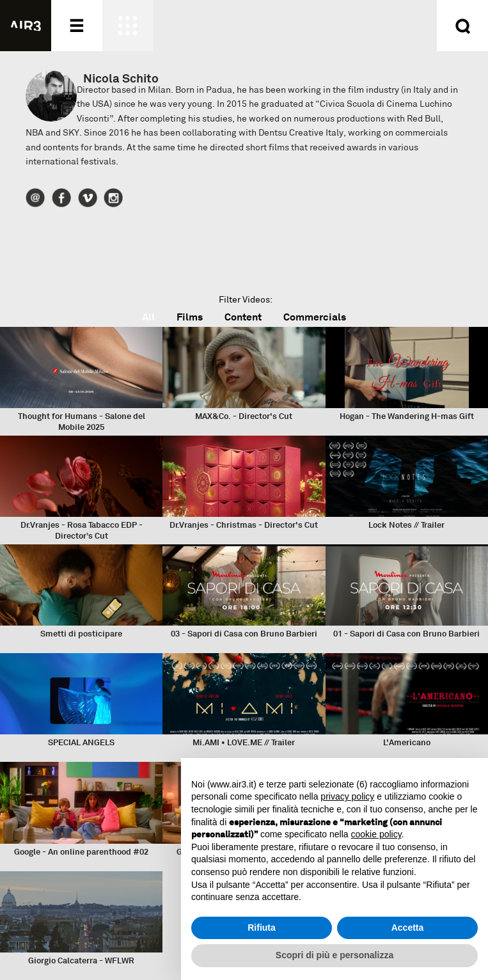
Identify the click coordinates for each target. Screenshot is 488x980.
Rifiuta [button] (262, 928)
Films (190, 317)
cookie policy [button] (376, 834)
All (148, 317)
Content (243, 317)
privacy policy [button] (347, 796)
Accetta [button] (408, 928)
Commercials (315, 317)
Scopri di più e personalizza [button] (335, 955)
